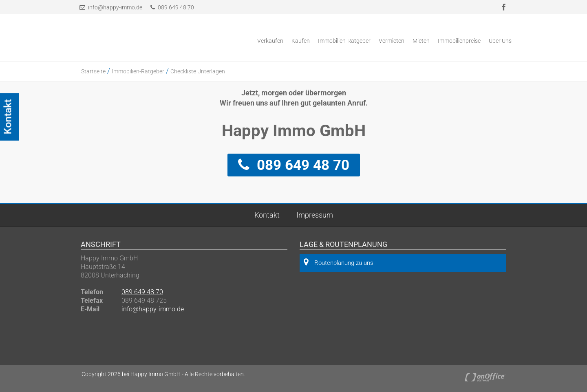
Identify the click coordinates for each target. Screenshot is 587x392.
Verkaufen (270, 41)
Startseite (93, 71)
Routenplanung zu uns (339, 262)
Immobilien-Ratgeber (344, 41)
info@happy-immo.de (115, 7)
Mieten (421, 41)
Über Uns (500, 41)
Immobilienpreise (459, 41)
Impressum (315, 215)
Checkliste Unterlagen (198, 71)
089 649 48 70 (172, 7)
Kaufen (301, 41)
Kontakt (267, 215)
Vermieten (392, 41)
